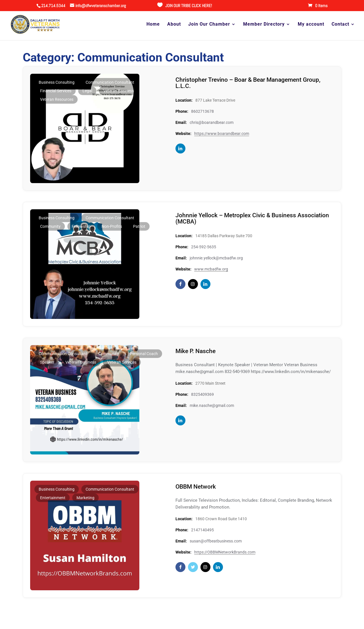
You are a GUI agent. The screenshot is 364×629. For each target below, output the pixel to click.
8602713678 (202, 111)
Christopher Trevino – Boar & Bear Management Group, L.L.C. (251, 83)
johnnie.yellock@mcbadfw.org (216, 258)
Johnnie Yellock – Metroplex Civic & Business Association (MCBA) (238, 218)
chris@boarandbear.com (212, 122)
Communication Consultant (110, 82)
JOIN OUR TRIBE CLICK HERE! (189, 6)
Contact (340, 25)
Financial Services (56, 91)
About (174, 25)
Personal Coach (144, 354)
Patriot (139, 226)
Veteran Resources (57, 99)
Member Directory (264, 25)
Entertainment (53, 498)
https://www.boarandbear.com (222, 134)
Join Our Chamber (209, 25)
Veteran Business (119, 91)
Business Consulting (57, 82)
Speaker (47, 362)
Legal (87, 91)
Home (153, 25)
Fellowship (81, 226)
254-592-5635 (204, 247)
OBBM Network (197, 486)
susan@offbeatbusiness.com (216, 541)
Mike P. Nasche (197, 351)
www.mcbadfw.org (211, 269)
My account (311, 25)
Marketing (85, 498)
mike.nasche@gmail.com (212, 405)
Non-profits (112, 226)
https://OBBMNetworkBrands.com (225, 552)
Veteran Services (122, 362)
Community (50, 226)
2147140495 (202, 530)
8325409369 (202, 394)
